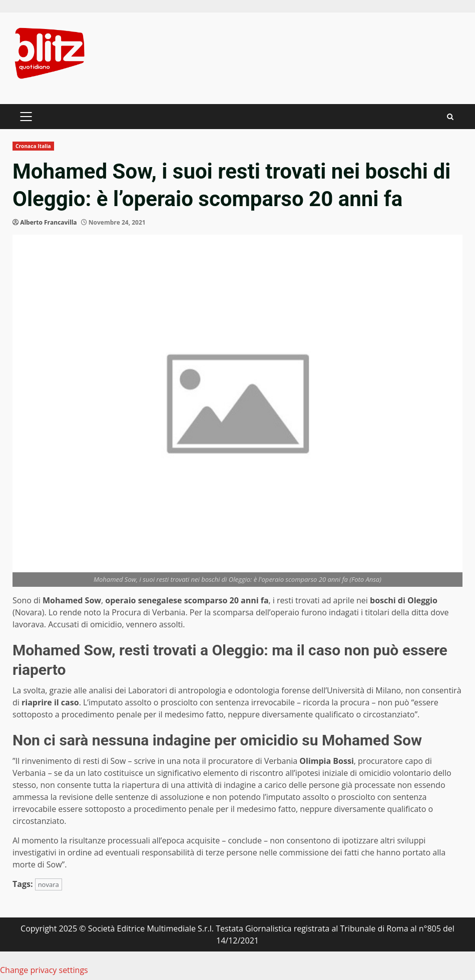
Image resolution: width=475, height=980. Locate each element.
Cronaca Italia (33, 146)
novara (49, 884)
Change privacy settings (44, 970)
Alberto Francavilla (48, 222)
